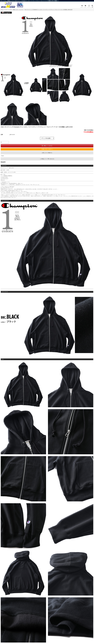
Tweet (2, 156)
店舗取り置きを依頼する (47, 149)
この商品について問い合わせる (47, 159)
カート (85, 6)
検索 (92, 6)
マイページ (89, 6)
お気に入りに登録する (47, 153)
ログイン (82, 6)
